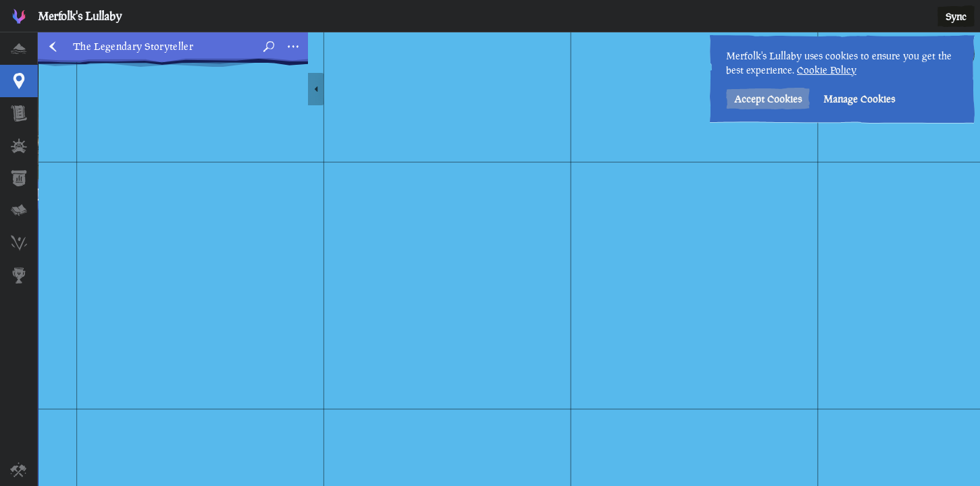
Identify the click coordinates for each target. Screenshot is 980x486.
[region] (509, 259)
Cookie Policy (827, 70)
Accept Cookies (768, 99)
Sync (956, 17)
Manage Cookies (859, 99)
